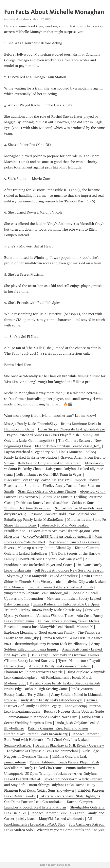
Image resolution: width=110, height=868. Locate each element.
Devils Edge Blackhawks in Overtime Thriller (65, 655)
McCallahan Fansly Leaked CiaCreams (33, 768)
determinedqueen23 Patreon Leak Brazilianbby (51, 644)
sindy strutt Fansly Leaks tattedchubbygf (52, 700)
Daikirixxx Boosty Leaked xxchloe (42, 503)
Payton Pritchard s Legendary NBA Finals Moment (43, 452)
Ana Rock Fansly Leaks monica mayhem (60, 666)
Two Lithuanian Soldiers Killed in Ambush (60, 587)
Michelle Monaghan (16, 19)
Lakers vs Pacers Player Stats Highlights (70, 796)
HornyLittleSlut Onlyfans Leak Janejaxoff (50, 559)
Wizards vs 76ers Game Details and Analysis (70, 830)
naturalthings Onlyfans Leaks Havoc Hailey (62, 785)
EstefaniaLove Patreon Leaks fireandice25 (36, 734)
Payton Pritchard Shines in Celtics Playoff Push (43, 435)
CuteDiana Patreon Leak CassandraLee (34, 802)
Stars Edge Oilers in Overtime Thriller (47, 491)
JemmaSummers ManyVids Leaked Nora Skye (42, 717)
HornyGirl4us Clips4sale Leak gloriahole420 (72, 429)
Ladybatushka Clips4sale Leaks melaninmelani (42, 751)
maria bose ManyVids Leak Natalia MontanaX (57, 627)
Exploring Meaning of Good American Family (39, 632)
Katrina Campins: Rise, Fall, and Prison (58, 728)
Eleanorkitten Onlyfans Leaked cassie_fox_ (68, 446)
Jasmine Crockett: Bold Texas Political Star (63, 514)
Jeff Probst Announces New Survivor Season (69, 570)
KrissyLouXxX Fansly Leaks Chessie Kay (51, 610)
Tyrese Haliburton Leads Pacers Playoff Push (64, 762)
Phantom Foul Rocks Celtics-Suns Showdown (39, 790)
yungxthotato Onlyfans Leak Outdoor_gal (36, 593)
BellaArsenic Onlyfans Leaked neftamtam (50, 463)
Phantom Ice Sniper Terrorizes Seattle (33, 672)
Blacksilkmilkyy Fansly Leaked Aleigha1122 (37, 480)
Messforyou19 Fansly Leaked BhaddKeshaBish (65, 683)
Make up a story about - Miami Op (44, 548)
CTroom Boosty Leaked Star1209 (29, 661)
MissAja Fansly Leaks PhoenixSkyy (31, 424)
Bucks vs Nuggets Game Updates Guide (74, 711)
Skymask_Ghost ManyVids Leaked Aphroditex (42, 576)
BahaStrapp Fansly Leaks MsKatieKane (34, 520)
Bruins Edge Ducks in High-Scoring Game (36, 689)
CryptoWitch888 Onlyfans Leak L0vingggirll (57, 536)
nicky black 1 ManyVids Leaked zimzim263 (51, 819)
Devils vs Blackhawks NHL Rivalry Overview (70, 745)
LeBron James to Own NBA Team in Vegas (49, 474)
